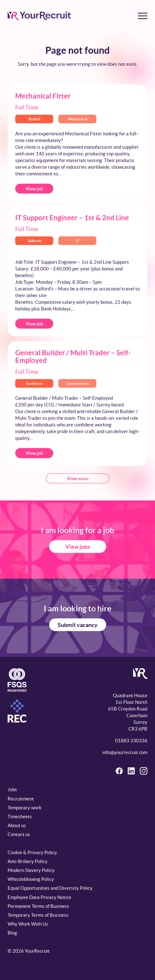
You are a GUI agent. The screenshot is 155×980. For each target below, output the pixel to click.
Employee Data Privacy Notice (39, 897)
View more (78, 479)
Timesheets (20, 817)
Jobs (12, 789)
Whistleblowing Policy (31, 879)
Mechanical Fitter (43, 96)
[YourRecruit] (39, 16)
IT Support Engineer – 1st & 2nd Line (72, 218)
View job (34, 189)
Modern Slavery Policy (31, 870)
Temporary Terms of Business (38, 915)
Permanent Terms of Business (38, 906)
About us (17, 825)
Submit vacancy (78, 625)
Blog (12, 933)
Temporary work (25, 808)
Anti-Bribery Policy (28, 861)
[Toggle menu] (143, 16)
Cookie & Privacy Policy (32, 852)
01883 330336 (131, 741)
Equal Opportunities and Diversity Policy (50, 888)
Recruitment (21, 799)
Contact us (19, 834)
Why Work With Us (28, 924)
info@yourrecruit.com (125, 752)
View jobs (78, 547)
